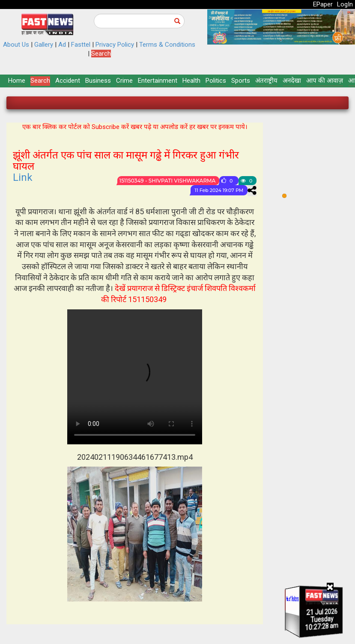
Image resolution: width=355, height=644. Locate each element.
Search (101, 54)
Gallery (44, 45)
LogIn (345, 4)
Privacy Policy (115, 45)
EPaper (323, 4)
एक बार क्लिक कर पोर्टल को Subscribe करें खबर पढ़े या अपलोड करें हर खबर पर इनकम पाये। (135, 127)
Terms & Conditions (167, 45)
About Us (16, 45)
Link (23, 177)
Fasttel (81, 45)
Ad (62, 45)
